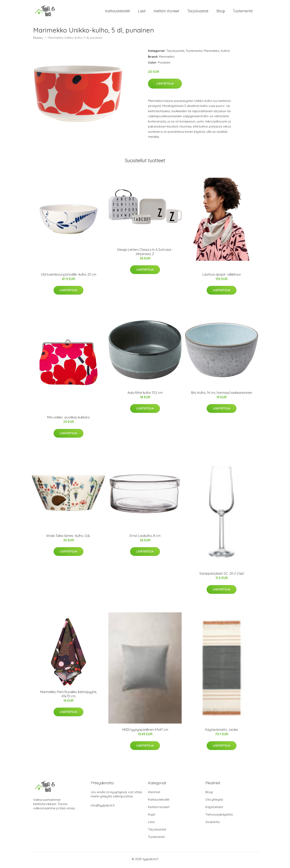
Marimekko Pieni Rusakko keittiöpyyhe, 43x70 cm (68, 696)
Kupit (152, 816)
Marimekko (212, 53)
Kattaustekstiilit (118, 12)
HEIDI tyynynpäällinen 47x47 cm (145, 732)
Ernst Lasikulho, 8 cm (145, 538)
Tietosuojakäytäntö (219, 816)
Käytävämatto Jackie (222, 732)
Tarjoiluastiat (198, 12)
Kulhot (225, 53)
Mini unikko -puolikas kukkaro (68, 419)
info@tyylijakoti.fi (103, 807)
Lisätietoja (165, 86)
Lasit (142, 12)
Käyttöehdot (214, 809)
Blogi (221, 12)
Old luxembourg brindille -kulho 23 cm (69, 276)
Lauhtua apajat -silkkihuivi (222, 276)
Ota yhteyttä (214, 802)
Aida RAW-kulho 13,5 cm (145, 395)
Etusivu (38, 40)
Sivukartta (212, 824)
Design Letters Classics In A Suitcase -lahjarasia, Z (145, 254)
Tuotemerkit (243, 12)
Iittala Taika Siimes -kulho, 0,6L (68, 538)
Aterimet (154, 794)
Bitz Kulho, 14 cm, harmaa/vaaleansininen (222, 395)
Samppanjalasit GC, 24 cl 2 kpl (222, 576)
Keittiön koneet (166, 12)
